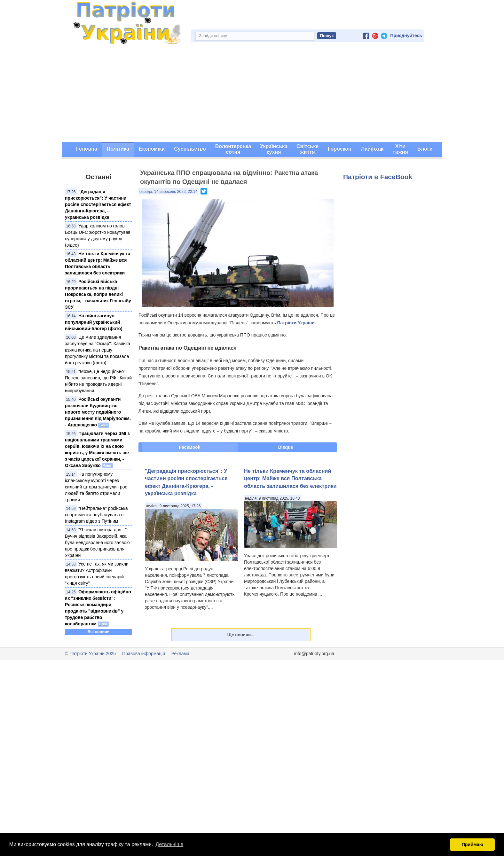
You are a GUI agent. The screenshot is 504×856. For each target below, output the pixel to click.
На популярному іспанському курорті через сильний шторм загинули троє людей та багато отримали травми (96, 487)
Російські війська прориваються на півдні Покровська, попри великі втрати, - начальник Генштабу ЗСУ (98, 294)
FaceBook (190, 447)
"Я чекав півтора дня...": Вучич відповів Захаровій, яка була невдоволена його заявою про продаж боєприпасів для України (97, 543)
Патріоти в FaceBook (378, 177)
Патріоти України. (296, 323)
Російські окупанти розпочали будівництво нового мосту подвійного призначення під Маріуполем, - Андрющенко (98, 412)
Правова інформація (144, 654)
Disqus (286, 447)
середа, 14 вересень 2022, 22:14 (168, 192)
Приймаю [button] (472, 844)
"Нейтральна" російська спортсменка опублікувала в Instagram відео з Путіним (96, 515)
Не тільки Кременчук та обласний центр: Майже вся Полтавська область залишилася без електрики (290, 478)
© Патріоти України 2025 (90, 654)
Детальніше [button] (169, 844)
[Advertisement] (252, 94)
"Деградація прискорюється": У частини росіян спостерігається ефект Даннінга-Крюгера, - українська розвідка (98, 204)
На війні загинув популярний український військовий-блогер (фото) (94, 322)
